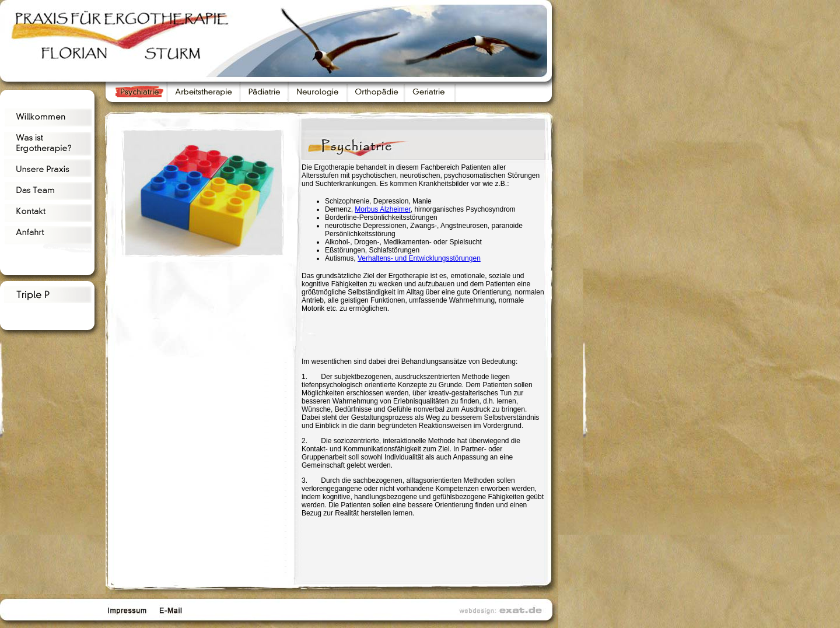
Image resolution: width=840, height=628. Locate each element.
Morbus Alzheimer (382, 209)
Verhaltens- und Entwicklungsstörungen (419, 258)
